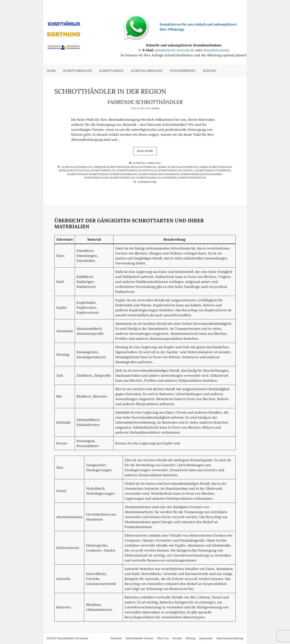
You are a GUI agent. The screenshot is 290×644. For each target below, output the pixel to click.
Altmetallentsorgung (77, 167)
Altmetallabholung (147, 71)
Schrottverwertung (192, 178)
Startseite (116, 638)
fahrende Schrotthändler (111, 167)
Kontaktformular (217, 50)
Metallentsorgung (143, 167)
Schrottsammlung (123, 178)
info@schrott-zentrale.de (175, 50)
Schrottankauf (111, 71)
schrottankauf (78, 174)
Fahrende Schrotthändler (145, 102)
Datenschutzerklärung (230, 638)
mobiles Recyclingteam (74, 171)
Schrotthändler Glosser (139, 638)
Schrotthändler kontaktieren (202, 174)
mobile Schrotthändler (216, 167)
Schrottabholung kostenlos (137, 171)
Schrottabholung (77, 71)
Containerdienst (183, 71)
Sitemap (191, 638)
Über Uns (163, 638)
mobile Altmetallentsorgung (178, 167)
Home (51, 71)
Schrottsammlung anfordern (157, 178)
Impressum (206, 638)
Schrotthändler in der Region (159, 174)
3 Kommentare (147, 182)
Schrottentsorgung (124, 174)
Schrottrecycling (97, 178)
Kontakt (210, 71)
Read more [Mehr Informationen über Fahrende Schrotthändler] (145, 151)
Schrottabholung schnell (176, 171)
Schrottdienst (99, 174)
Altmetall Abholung (147, 163)
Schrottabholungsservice (213, 171)
